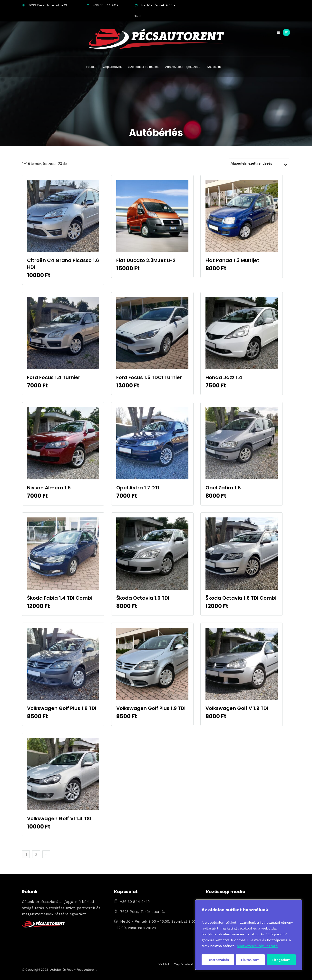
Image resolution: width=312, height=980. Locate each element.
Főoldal (91, 67)
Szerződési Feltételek (143, 67)
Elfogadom (281, 960)
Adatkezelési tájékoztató (257, 946)
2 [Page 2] (36, 855)
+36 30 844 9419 (102, 5)
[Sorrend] (257, 163)
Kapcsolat (214, 67)
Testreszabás (218, 960)
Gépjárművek (112, 67)
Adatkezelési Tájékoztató (183, 67)
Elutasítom (250, 960)
